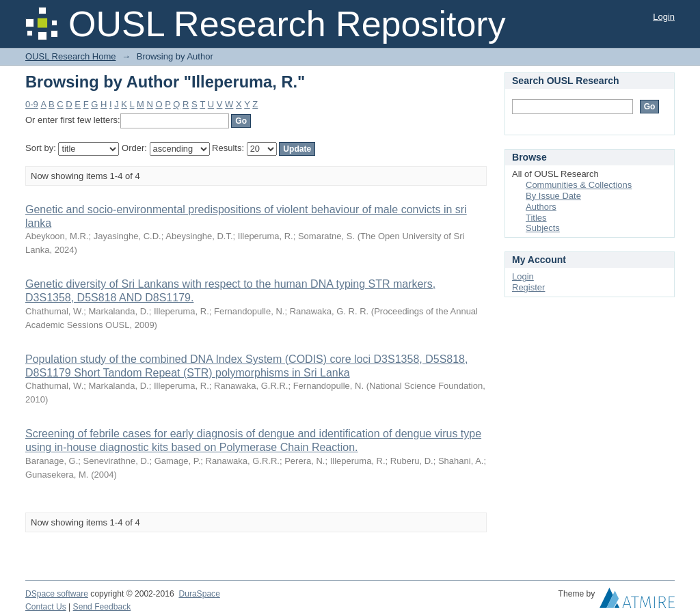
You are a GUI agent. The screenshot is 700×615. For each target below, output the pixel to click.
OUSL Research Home (70, 56)
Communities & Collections (579, 185)
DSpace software (57, 594)
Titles (536, 218)
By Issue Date (553, 196)
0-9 (32, 104)
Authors (541, 207)
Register (528, 287)
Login (664, 17)
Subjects (543, 228)
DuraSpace (199, 594)
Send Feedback (102, 607)
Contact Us (46, 607)
